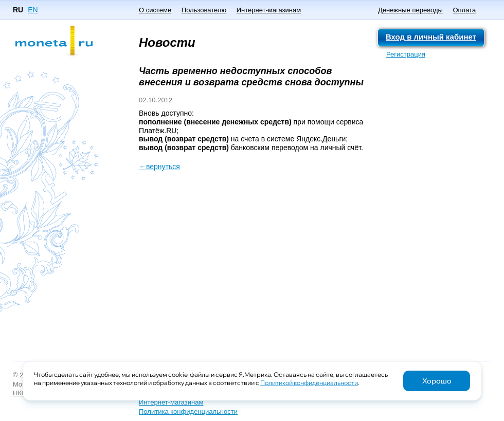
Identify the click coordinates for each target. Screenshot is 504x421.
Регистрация (406, 54)
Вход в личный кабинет (431, 37)
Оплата (464, 10)
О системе (155, 10)
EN (33, 10)
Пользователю (204, 10)
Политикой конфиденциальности (309, 383)
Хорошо (437, 381)
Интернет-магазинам (269, 10)
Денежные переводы (410, 10)
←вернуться (159, 167)
